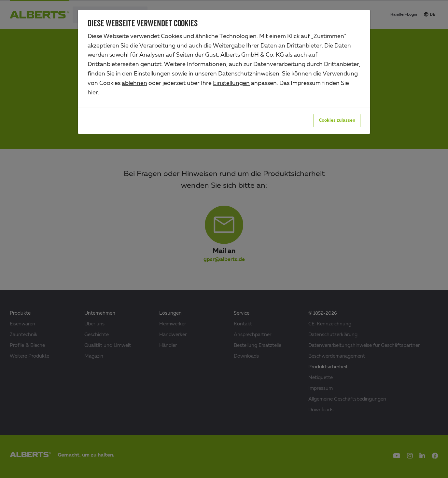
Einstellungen (231, 83)
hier (93, 93)
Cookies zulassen (337, 120)
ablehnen (134, 83)
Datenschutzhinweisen (249, 74)
